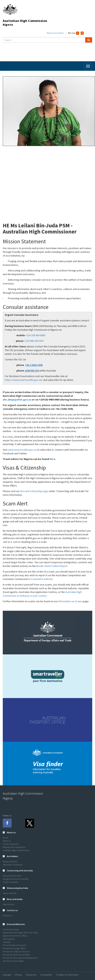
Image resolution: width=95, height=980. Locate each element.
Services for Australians (13, 865)
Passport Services (10, 861)
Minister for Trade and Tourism (16, 951)
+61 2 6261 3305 (34, 365)
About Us (7, 841)
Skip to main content (55, 33)
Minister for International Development (20, 958)
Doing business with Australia (16, 879)
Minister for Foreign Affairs (14, 948)
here (52, 459)
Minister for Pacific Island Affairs (16, 955)
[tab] (47, 833)
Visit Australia (9, 939)
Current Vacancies (11, 844)
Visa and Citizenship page (34, 491)
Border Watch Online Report (52, 566)
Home (6, 838)
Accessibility (47, 975)
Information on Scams (70, 601)
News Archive (8, 904)
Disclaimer (32, 975)
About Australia (10, 893)
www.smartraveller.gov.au (22, 450)
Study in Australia (11, 882)
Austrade (7, 942)
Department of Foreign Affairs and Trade (20, 933)
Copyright (7, 975)
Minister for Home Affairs (14, 961)
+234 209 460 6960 (35, 335)
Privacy (19, 975)
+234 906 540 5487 (34, 341)
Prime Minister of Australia (14, 945)
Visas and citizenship (12, 876)
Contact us (7, 915)
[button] (9, 832)
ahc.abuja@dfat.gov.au (17, 400)
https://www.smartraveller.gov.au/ (24, 380)
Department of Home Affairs (15, 936)
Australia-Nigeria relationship (16, 850)
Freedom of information (68, 975)
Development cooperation (14, 847)
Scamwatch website (42, 579)
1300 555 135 (32, 371)
